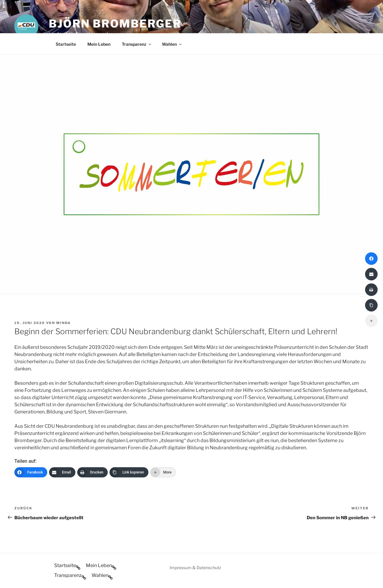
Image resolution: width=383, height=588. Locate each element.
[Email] (62, 472)
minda (64, 323)
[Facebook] (31, 472)
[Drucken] (92, 472)
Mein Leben (99, 44)
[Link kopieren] (129, 472)
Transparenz (137, 44)
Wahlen (172, 44)
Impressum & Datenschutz (195, 568)
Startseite (66, 44)
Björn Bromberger (115, 24)
